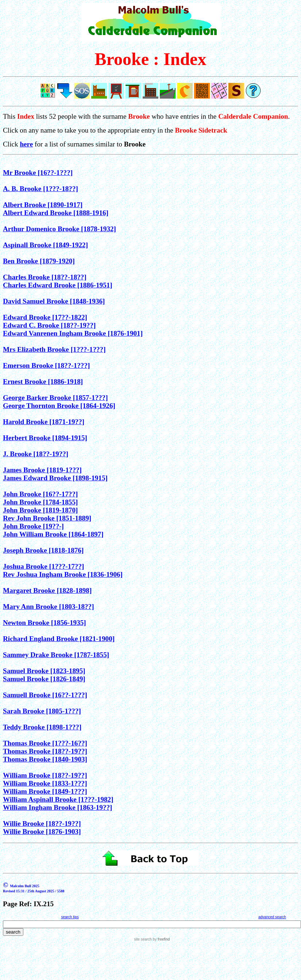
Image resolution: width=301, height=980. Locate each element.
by (161, 939)
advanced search (272, 917)
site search (143, 939)
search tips (70, 917)
